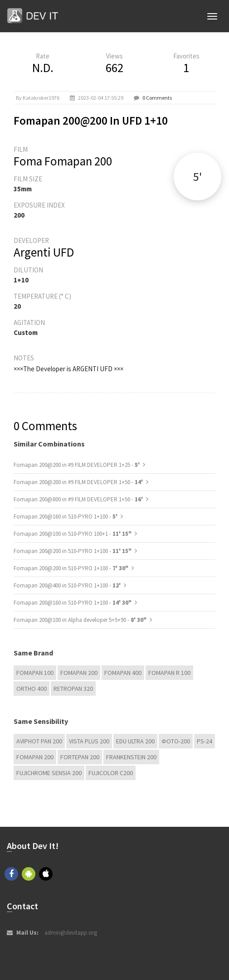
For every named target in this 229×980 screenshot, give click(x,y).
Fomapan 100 (35, 673)
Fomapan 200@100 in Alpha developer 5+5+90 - (80, 620)
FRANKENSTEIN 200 (131, 757)
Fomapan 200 (79, 673)
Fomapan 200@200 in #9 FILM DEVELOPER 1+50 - (79, 482)
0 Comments (157, 98)
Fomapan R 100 (169, 673)
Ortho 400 (32, 689)
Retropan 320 (73, 689)
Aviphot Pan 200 (39, 741)
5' (197, 177)
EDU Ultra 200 (135, 741)
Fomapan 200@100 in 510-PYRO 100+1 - (73, 534)
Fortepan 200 (80, 757)
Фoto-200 (176, 741)
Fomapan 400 (123, 673)
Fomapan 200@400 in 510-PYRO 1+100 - (68, 585)
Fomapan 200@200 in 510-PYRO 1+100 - (73, 551)
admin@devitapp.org (71, 933)
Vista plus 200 (89, 741)
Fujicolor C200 (111, 773)
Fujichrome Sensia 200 (49, 773)
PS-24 (205, 741)
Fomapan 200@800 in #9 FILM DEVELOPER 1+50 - (79, 499)
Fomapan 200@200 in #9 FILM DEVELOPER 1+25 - (77, 465)
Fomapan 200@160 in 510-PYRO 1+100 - (66, 517)
